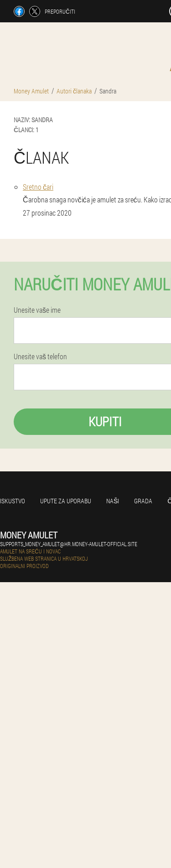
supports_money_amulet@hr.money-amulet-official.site (69, 544)
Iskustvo (13, 501)
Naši (113, 501)
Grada (143, 501)
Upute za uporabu (66, 501)
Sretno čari (38, 187)
